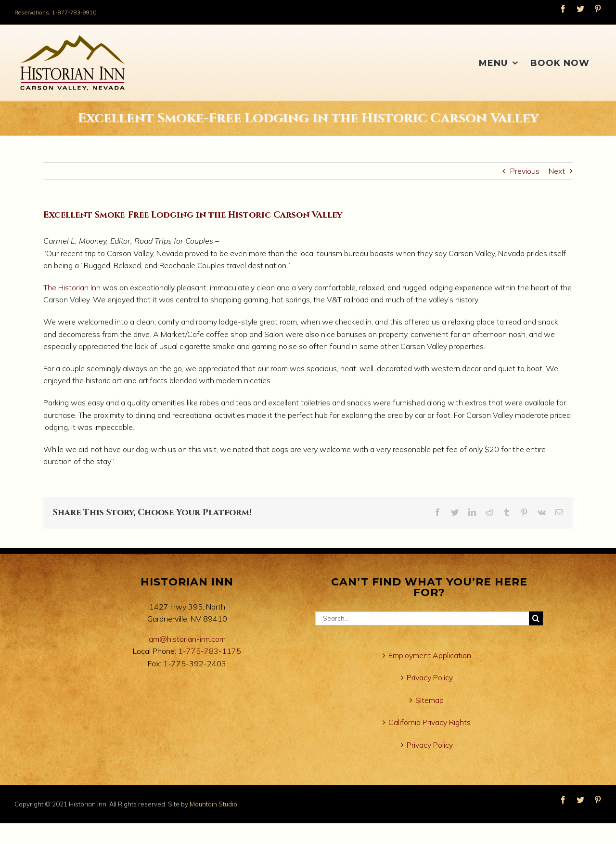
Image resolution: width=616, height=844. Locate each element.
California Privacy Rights (430, 722)
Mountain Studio (213, 804)
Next (557, 171)
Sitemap (430, 700)
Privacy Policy (430, 677)
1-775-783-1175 (210, 651)
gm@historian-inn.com (187, 639)
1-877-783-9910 (74, 12)
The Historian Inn (72, 287)
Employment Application (430, 655)
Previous (525, 171)
